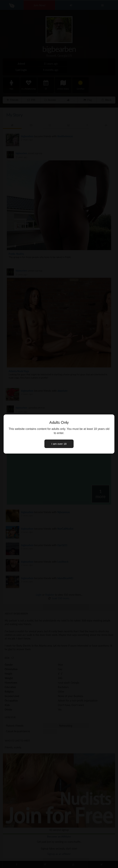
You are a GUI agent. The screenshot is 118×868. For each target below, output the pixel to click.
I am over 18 (59, 444)
